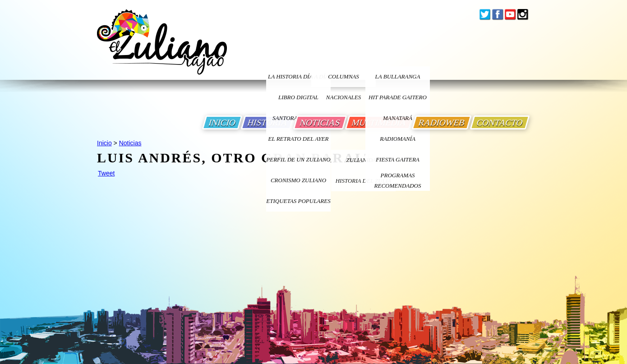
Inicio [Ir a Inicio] (104, 143)
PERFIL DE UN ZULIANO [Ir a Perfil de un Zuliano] (298, 159)
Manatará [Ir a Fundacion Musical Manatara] (398, 118)
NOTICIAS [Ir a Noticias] (320, 122)
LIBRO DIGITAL (298, 97)
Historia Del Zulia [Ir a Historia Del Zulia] (364, 181)
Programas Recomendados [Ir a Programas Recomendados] (398, 180)
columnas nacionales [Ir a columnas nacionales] (343, 80)
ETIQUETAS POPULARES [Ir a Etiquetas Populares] (298, 201)
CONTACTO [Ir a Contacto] (500, 122)
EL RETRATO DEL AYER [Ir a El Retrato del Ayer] (298, 139)
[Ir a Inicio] (162, 49)
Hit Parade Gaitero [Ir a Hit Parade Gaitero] (398, 97)
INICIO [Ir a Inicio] (222, 122)
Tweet (106, 173)
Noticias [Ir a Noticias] (130, 143)
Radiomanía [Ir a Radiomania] (398, 139)
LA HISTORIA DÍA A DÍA (298, 76)
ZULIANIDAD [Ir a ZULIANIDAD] (364, 160)
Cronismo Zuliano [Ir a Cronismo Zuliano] (298, 180)
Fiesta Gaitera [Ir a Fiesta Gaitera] (398, 159)
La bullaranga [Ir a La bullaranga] (398, 76)
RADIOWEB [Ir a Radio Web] (442, 122)
